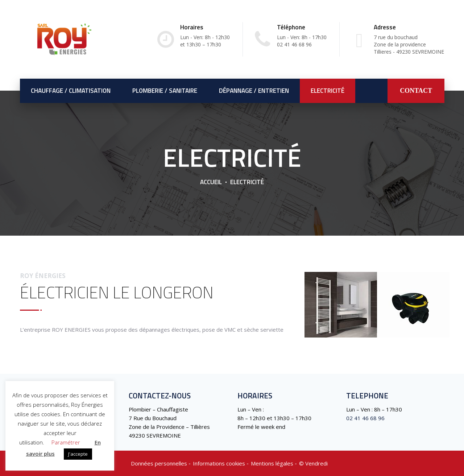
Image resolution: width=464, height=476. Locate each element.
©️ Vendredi (313, 463)
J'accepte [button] (78, 454)
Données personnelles (159, 463)
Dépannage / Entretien (254, 91)
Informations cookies (219, 463)
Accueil (211, 182)
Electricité (328, 91)
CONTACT (416, 91)
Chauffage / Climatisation (71, 91)
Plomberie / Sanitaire (165, 91)
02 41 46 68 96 (365, 418)
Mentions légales (272, 463)
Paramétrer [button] (66, 442)
